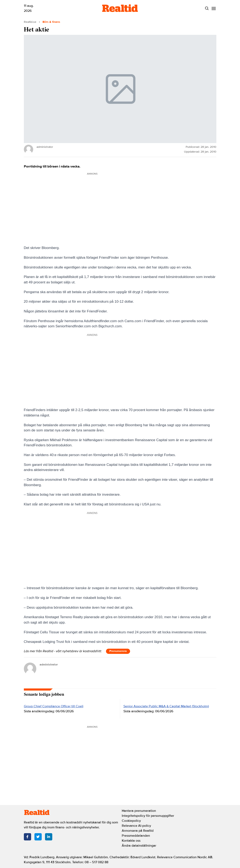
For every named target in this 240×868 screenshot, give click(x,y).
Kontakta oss (131, 841)
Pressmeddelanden (136, 836)
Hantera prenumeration (139, 811)
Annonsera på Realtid (138, 831)
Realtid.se (30, 22)
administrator (49, 665)
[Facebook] (27, 837)
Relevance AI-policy (136, 826)
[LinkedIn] (49, 837)
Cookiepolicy (131, 821)
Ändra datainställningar (139, 846)
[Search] (207, 8)
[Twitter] (38, 837)
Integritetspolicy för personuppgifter (148, 816)
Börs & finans (51, 22)
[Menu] (214, 8)
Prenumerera (118, 651)
